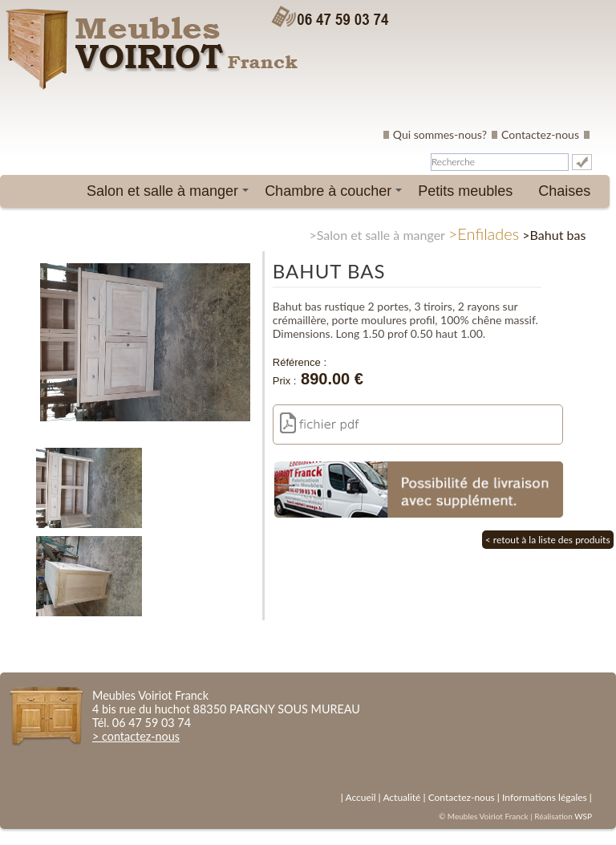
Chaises (564, 191)
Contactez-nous (540, 134)
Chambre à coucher (336, 195)
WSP (583, 816)
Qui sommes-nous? (440, 134)
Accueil (360, 797)
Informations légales (545, 797)
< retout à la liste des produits (548, 540)
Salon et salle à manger (170, 195)
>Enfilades (484, 234)
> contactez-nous (136, 736)
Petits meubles (465, 191)
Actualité (401, 797)
